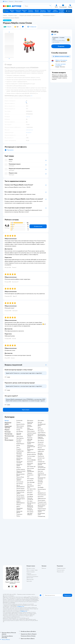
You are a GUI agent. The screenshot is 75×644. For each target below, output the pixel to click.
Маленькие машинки (19, 479)
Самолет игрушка (20, 489)
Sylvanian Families (21, 424)
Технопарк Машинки (19, 434)
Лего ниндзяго (30, 479)
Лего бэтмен (30, 462)
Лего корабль (41, 421)
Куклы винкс (41, 497)
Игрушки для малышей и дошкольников (30, 15)
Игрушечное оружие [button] (8, 423)
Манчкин (40, 448)
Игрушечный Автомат (19, 459)
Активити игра (41, 458)
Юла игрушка (30, 421)
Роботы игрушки (31, 431)
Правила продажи (31, 572)
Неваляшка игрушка (32, 433)
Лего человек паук (31, 467)
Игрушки (19, 505)
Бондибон (19, 449)
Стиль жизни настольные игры (42, 467)
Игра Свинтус (41, 473)
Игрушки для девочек (19, 512)
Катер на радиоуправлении (21, 502)
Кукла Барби (41, 487)
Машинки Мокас (20, 477)
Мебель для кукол (42, 498)
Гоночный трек (20, 482)
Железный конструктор (30, 509)
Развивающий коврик (30, 450)
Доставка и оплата (31, 568)
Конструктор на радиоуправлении (42, 435)
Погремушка (19, 514)
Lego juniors (41, 444)
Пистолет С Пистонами (19, 453)
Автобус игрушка (20, 497)
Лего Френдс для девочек (42, 425)
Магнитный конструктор (30, 499)
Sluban (39, 427)
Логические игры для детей (42, 464)
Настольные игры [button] (9, 436)
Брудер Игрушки (20, 444)
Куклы (39, 486)
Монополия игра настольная (42, 478)
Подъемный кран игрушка (20, 493)
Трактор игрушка (20, 495)
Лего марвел (30, 494)
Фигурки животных (32, 454)
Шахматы (40, 460)
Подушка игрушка (42, 509)
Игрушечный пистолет (19, 456)
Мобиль (18, 516)
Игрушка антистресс (30, 426)
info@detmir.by (21, 606)
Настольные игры (42, 446)
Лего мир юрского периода (31, 503)
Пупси (18, 447)
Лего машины (41, 431)
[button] (68, 11)
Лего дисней (41, 442)
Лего (28, 477)
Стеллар (18, 430)
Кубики (18, 507)
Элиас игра (40, 471)
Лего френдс (30, 496)
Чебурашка (30, 473)
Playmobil (19, 442)
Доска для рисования (40, 454)
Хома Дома (19, 440)
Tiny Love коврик (31, 456)
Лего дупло (30, 493)
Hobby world (41, 451)
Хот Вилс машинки (21, 469)
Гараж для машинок (21, 490)
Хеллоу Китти (30, 475)
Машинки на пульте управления (21, 472)
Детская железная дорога (20, 475)
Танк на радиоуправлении (21, 486)
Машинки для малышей (30, 435)
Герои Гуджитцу (20, 438)
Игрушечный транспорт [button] (8, 427)
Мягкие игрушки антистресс (41, 506)
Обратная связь (30, 579)
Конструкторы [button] (8, 434)
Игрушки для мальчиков (30, 423)
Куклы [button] (6, 438)
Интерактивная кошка (41, 514)
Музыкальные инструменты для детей (31, 447)
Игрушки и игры (13, 15)
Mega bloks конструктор (41, 438)
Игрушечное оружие (19, 465)
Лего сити (29, 484)
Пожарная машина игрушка (21, 499)
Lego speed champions (30, 514)
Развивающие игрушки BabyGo (11, 18)
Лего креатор (30, 512)
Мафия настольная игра (42, 475)
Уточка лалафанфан (31, 460)
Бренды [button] (7, 421)
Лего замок (40, 429)
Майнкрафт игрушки (30, 440)
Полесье (18, 422)
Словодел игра (41, 462)
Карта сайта (29, 581)
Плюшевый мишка (42, 502)
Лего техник (30, 491)
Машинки (19, 468)
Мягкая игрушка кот (42, 504)
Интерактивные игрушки (31, 443)
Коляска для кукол (42, 495)
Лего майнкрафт (31, 482)
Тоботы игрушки (20, 426)
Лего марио (30, 501)
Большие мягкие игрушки (41, 511)
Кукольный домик (42, 489)
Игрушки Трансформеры (31, 471)
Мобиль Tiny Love (31, 453)
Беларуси (12, 596)
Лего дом (40, 422)
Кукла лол (40, 484)
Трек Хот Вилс (20, 484)
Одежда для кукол (42, 493)
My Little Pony (20, 432)
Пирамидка (30, 438)
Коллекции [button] (8, 432)
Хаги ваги (29, 458)
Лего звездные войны (30, 487)
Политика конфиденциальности (31, 574)
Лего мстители (31, 468)
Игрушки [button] (7, 430)
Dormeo (18, 446)
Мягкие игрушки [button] (9, 440)
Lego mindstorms (42, 433)
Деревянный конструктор (30, 506)
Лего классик (41, 440)
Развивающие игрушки (49, 15)
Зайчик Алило (20, 436)
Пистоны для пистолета (19, 462)
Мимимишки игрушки (30, 464)
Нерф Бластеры (20, 451)
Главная (5, 15)
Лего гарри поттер (31, 489)
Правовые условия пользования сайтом (26, 594)
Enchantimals (19, 421)
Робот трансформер (30, 429)
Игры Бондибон (41, 469)
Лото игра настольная (40, 481)
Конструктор (30, 481)
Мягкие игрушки (41, 500)
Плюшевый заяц (41, 516)
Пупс (39, 491)
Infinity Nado (19, 428)
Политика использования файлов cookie (32, 577)
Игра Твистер (41, 456)
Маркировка (10, 150)
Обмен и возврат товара (32, 570)
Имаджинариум (41, 450)
